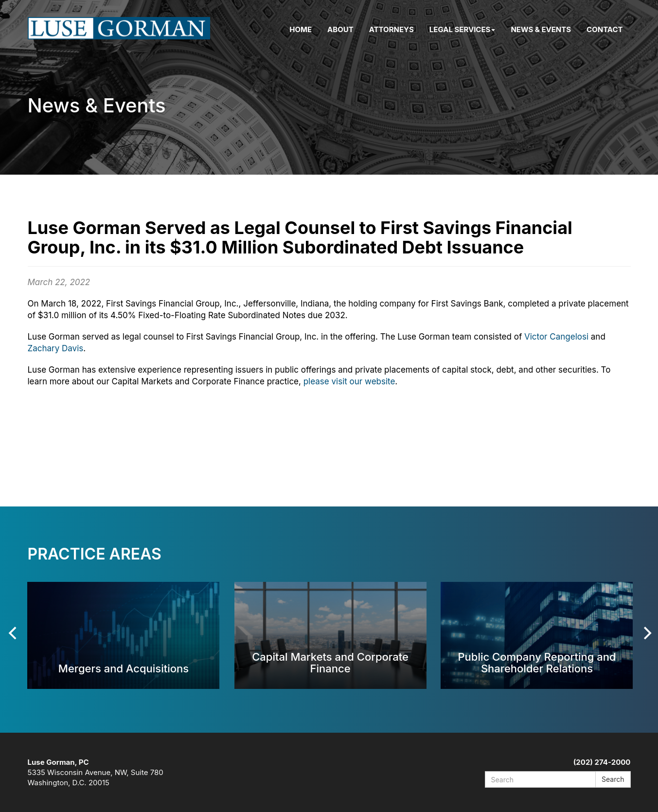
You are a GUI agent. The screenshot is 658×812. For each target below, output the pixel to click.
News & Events (541, 29)
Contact (605, 29)
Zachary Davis (56, 348)
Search (613, 779)
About (340, 29)
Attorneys (391, 29)
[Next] (647, 633)
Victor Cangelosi (556, 337)
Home (301, 29)
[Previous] (14, 633)
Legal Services (462, 29)
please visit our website (349, 381)
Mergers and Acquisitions (124, 668)
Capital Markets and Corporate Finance (330, 662)
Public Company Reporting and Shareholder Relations (537, 662)
